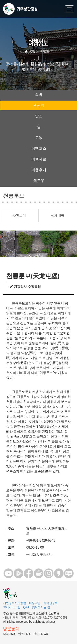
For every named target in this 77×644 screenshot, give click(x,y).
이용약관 (35, 603)
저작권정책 (51, 603)
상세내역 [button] (58, 216)
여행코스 (39, 148)
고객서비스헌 (12, 607)
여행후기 (39, 170)
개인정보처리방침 (15, 603)
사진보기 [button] (19, 216)
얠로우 (39, 181)
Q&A (26, 607)
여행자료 (39, 159)
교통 (39, 138)
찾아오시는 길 (41, 607)
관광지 (39, 105)
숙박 (39, 95)
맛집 (39, 116)
